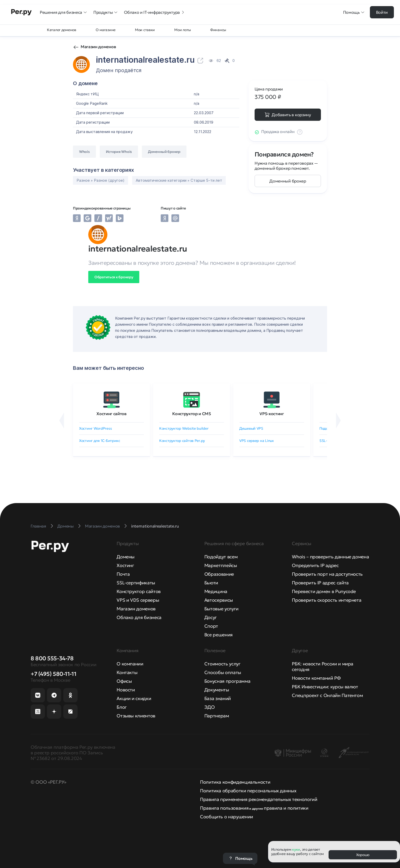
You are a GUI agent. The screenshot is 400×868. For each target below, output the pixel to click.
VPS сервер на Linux (257, 441)
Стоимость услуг (222, 664)
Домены (126, 557)
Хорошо (363, 855)
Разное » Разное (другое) (101, 180)
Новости (126, 690)
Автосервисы (219, 600)
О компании (130, 664)
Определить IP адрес (315, 565)
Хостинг (125, 565)
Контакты (127, 672)
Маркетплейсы (221, 565)
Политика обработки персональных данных (248, 791)
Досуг (211, 617)
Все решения (218, 635)
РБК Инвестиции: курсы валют (325, 687)
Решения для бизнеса (64, 12)
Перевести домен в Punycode (324, 591)
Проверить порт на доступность (327, 574)
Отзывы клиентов (136, 716)
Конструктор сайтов (139, 591)
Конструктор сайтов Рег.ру (182, 441)
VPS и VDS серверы (138, 600)
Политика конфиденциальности (235, 782)
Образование (219, 574)
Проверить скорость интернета (327, 600)
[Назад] (62, 420)
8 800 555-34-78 (52, 658)
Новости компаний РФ (316, 678)
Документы (217, 690)
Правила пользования (224, 808)
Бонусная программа (227, 681)
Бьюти (211, 583)
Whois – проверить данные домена (330, 557)
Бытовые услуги (221, 609)
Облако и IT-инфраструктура (154, 12)
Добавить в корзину (291, 115)
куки (296, 849)
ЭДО (210, 707)
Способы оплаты (223, 672)
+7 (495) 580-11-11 (53, 674)
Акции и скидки (134, 698)
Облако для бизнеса (139, 617)
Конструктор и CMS (192, 414)
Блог (122, 707)
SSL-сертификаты (136, 583)
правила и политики (286, 808)
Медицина (216, 591)
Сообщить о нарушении (227, 817)
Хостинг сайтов (111, 414)
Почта (123, 574)
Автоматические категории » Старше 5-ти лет (179, 180)
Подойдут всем (221, 557)
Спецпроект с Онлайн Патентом (327, 695)
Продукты (106, 12)
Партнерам (217, 716)
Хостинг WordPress (95, 428)
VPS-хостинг (272, 414)
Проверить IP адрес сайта (320, 583)
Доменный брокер (288, 181)
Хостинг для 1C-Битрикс (100, 441)
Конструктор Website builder (184, 428)
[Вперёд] (338, 420)
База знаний (218, 698)
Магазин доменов (98, 47)
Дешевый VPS (251, 428)
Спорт (211, 626)
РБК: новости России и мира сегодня (323, 667)
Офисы (124, 681)
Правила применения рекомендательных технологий (259, 799)
